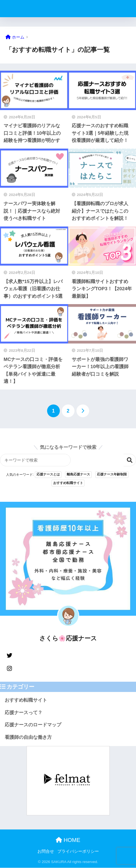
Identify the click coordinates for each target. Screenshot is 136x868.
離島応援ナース (78, 475)
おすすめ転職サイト (68, 483)
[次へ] (83, 411)
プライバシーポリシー (78, 852)
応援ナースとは (48, 475)
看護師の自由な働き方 (28, 738)
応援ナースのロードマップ (33, 725)
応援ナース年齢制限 (112, 475)
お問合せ (46, 852)
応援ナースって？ (24, 713)
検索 (130, 460)
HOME (68, 840)
